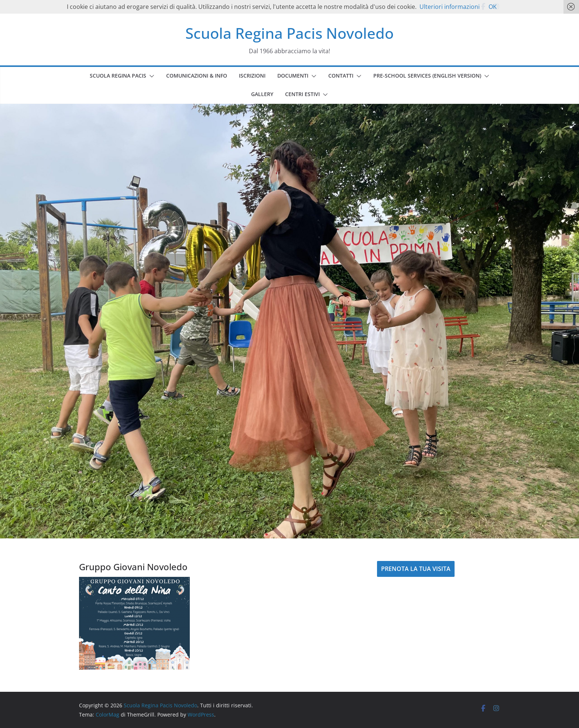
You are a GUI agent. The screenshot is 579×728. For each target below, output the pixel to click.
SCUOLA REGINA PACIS (118, 76)
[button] (150, 76)
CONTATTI (341, 76)
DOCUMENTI (293, 76)
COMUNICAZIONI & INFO (197, 76)
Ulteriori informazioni (450, 7)
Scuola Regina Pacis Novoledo (289, 33)
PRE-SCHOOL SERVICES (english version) (427, 76)
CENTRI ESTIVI (302, 94)
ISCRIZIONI (252, 76)
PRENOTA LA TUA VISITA (416, 569)
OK (493, 7)
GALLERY (262, 94)
